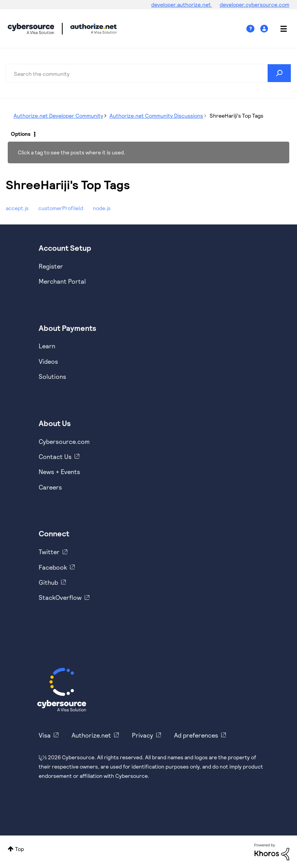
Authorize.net (91, 735)
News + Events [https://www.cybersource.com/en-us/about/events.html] (59, 472)
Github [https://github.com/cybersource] (48, 582)
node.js (102, 208)
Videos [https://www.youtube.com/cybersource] (48, 361)
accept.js (17, 208)
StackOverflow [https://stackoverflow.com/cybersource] (60, 597)
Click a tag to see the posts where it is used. (72, 152)
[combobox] (148, 73)
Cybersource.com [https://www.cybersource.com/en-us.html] (64, 441)
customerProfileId (61, 208)
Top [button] (20, 849)
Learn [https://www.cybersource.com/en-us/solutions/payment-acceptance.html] (47, 346)
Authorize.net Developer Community (58, 116)
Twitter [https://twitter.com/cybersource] (49, 552)
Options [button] (21, 134)
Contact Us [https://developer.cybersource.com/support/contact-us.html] (55, 456)
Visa (45, 735)
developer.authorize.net (182, 4)
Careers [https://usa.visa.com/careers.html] (50, 487)
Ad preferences (196, 735)
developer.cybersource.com (254, 4)
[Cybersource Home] (62, 690)
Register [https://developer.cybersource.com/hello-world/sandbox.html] (51, 266)
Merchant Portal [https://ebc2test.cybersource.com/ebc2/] (62, 281)
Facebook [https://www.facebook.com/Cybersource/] (53, 567)
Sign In (265, 29)
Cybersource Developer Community (31, 29)
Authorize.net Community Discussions (156, 116)
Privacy (143, 735)
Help (253, 29)
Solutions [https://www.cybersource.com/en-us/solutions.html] (52, 376)
